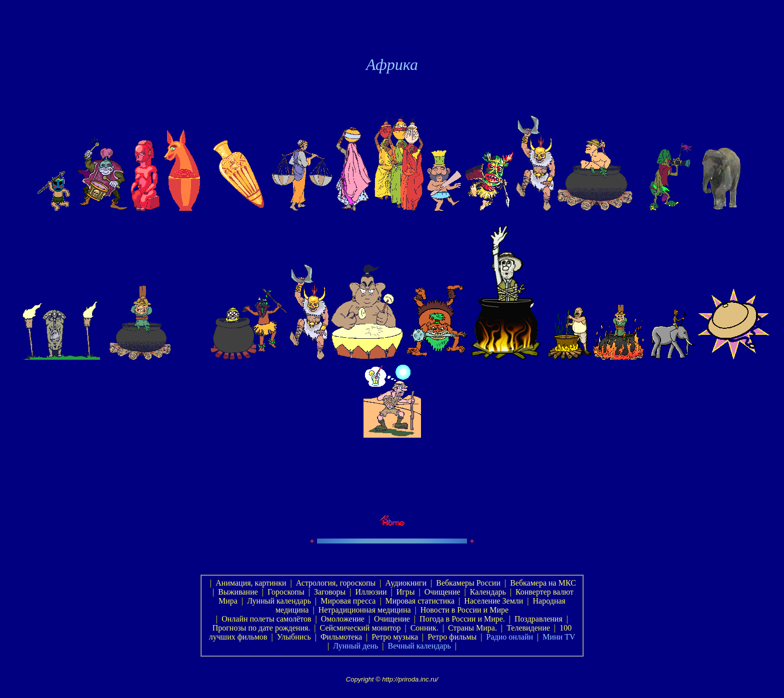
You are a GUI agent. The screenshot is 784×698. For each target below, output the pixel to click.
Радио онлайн (510, 637)
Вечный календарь (419, 646)
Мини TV (559, 637)
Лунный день (355, 646)
